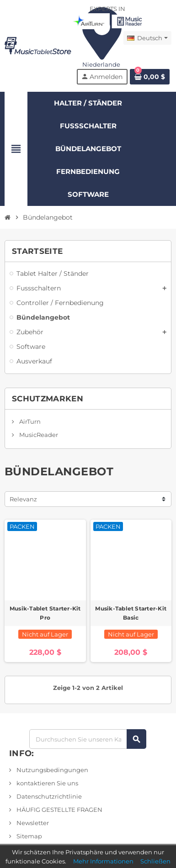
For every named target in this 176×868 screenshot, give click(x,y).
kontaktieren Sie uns (47, 783)
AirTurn (29, 421)
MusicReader (38, 435)
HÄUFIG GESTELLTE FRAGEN (59, 810)
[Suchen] (88, 739)
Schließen (155, 861)
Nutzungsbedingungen (52, 770)
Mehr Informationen (103, 861)
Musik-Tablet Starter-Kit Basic (131, 613)
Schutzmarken (48, 399)
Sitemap (29, 836)
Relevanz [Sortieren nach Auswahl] (23, 499)
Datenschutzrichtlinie (48, 796)
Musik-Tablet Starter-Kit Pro (45, 613)
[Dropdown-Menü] (147, 38)
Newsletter (32, 823)
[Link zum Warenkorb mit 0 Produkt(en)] (150, 77)
